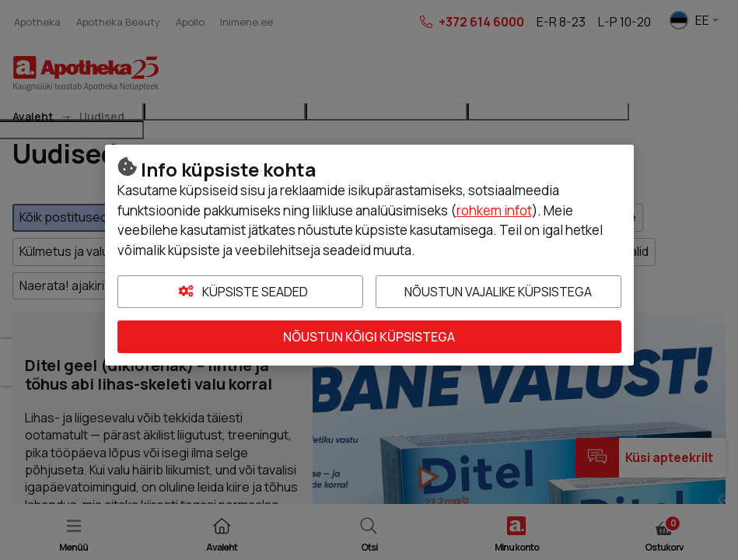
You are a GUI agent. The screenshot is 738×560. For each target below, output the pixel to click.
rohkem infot (494, 210)
